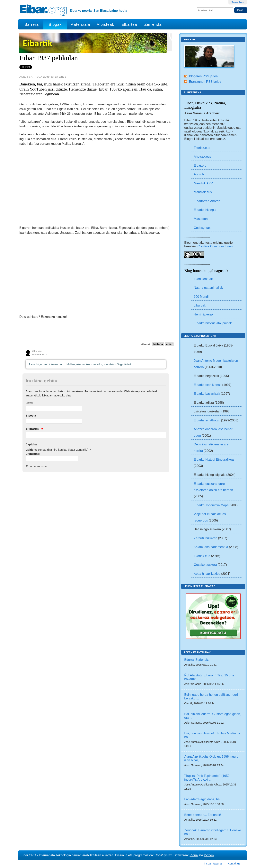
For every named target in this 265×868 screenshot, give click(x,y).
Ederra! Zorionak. (196, 660)
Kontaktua (234, 864)
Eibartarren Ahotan (207, 201)
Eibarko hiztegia (205, 210)
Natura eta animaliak (208, 288)
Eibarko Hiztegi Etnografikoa (214, 459)
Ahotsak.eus (203, 156)
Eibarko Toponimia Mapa (212, 505)
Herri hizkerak (204, 314)
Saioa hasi (238, 2)
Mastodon (201, 219)
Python (209, 855)
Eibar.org (200, 165)
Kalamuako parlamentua (211, 547)
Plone (194, 855)
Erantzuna (34, 429)
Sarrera (32, 24)
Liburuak (200, 305)
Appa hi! (200, 174)
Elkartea (129, 24)
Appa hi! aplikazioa (207, 574)
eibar (169, 344)
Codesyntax (202, 228)
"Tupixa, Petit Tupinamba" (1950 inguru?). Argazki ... (207, 778)
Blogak (55, 24)
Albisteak (105, 24)
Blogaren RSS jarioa (203, 76)
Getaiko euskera (205, 565)
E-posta (31, 416)
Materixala (80, 24)
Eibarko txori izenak (208, 385)
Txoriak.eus (202, 148)
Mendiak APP (203, 183)
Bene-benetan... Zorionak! (203, 815)
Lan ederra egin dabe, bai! (203, 799)
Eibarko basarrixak (207, 394)
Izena (29, 402)
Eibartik (190, 40)
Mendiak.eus (203, 192)
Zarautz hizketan (206, 538)
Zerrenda (153, 24)
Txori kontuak (203, 279)
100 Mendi (201, 297)
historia (158, 344)
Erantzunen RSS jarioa (205, 82)
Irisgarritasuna (213, 864)
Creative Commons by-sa (215, 246)
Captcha (31, 444)
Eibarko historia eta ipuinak (213, 323)
